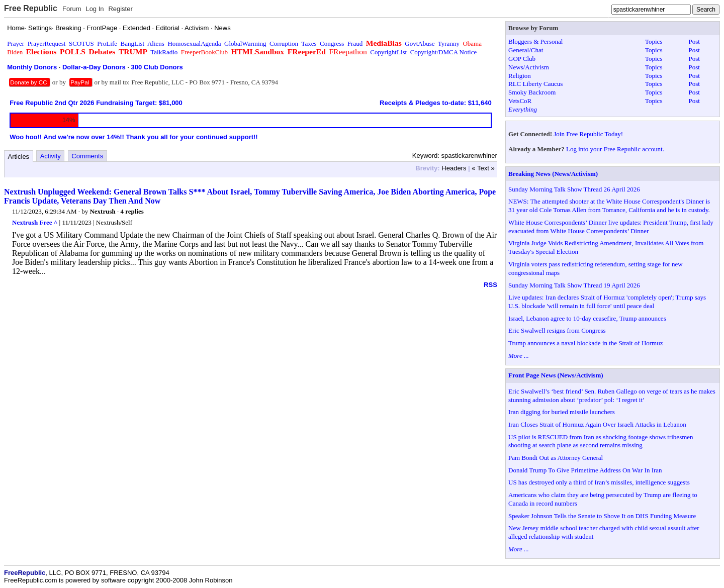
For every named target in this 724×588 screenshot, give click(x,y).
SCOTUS (81, 43)
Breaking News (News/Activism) (553, 174)
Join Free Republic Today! (588, 134)
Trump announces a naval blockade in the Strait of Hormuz (585, 343)
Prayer (16, 43)
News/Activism (529, 67)
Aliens (156, 43)
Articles (19, 157)
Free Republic (31, 8)
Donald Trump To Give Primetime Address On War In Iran (585, 470)
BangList (133, 43)
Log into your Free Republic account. (615, 149)
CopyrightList (388, 52)
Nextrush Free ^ (35, 222)
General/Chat (526, 50)
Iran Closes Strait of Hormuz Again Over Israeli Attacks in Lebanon (597, 424)
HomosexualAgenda (194, 43)
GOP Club (522, 59)
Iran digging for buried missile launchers (562, 412)
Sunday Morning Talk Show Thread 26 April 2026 (574, 189)
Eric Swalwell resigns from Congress (557, 330)
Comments (87, 156)
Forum (72, 9)
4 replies (132, 211)
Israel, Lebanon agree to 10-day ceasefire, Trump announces (587, 318)
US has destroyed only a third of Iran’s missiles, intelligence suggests (599, 482)
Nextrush (102, 211)
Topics (654, 41)
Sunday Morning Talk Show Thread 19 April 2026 (574, 285)
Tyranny (449, 43)
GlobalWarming (245, 43)
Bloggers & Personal (535, 41)
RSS (490, 285)
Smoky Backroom (532, 92)
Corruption (284, 43)
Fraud (355, 43)
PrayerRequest (47, 43)
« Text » (483, 168)
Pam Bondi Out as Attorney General (556, 458)
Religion (520, 76)
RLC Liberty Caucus (535, 84)
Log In (95, 9)
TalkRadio (164, 52)
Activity (51, 156)
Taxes (309, 43)
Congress (332, 43)
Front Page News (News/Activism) (556, 375)
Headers (454, 168)
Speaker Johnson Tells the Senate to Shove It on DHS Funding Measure (602, 516)
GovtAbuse (420, 43)
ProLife (107, 43)
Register (120, 9)
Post (694, 41)
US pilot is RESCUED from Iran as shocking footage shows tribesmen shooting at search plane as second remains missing (601, 441)
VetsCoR (520, 101)
